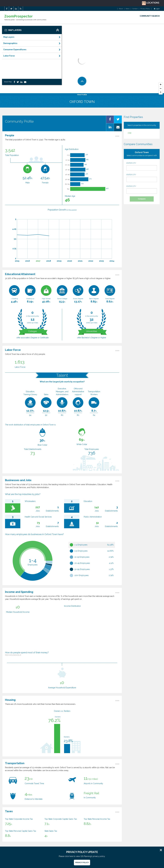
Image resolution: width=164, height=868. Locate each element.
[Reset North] (161, 93)
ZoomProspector (19, 16)
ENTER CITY (142, 166)
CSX (130, 133)
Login (157, 9)
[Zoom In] (161, 85)
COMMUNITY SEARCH (150, 16)
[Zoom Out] (161, 89)
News (128, 9)
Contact (135, 9)
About (121, 9)
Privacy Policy (145, 9)
